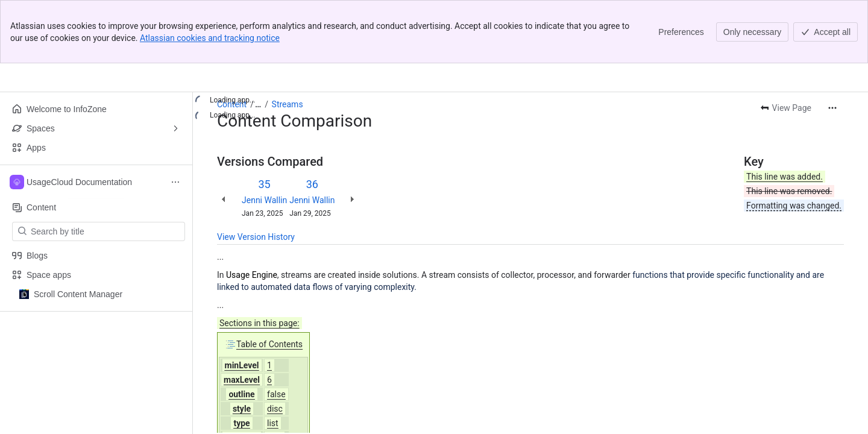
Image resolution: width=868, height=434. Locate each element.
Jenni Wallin (264, 200)
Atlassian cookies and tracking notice (210, 38)
